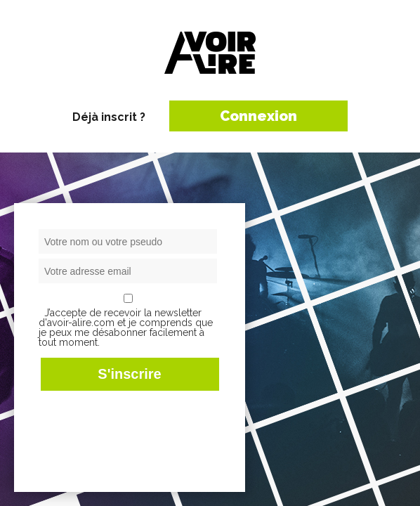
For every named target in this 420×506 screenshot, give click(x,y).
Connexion (258, 116)
